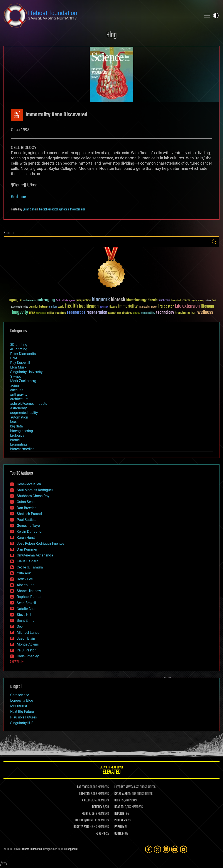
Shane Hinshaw (29, 591)
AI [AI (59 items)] (21, 301)
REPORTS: (120, 814)
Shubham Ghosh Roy (33, 496)
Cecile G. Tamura (30, 567)
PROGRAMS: (121, 820)
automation (19, 417)
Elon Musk (18, 367)
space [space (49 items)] (137, 313)
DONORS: (97, 807)
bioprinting (19, 444)
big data (17, 426)
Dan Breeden (27, 508)
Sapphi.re (73, 849)
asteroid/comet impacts (29, 404)
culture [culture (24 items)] (208, 301)
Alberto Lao (26, 585)
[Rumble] (184, 849)
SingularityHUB (22, 723)
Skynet (15, 376)
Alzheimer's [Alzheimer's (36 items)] (29, 301)
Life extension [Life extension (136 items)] (187, 306)
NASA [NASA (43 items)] (32, 313)
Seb (20, 626)
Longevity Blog (22, 700)
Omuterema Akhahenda (35, 555)
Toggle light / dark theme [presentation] (216, 15)
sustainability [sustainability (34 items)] (148, 313)
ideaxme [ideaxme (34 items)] (113, 307)
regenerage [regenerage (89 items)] (76, 313)
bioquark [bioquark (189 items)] (101, 300)
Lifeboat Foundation (31, 849)
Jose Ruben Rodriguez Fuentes (41, 543)
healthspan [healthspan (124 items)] (89, 306)
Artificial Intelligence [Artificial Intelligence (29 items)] (66, 301)
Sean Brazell (26, 603)
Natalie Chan (27, 609)
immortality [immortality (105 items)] (128, 306)
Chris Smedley (28, 656)
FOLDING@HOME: (85, 820)
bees (14, 422)
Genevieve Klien (29, 484)
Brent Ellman (27, 621)
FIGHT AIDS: (88, 814)
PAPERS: (119, 827)
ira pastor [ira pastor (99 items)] (166, 306)
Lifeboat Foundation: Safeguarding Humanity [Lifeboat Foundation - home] (101, 15)
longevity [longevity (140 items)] (20, 312)
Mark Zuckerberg (23, 381)
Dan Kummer (27, 549)
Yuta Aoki (24, 573)
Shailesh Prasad (29, 514)
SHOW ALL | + (17, 662)
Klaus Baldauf (28, 561)
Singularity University (26, 372)
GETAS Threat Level (111, 771)
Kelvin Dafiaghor (30, 531)
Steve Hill (24, 615)
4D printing (19, 349)
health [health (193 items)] (72, 306)
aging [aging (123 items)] (14, 300)
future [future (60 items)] (43, 307)
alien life (17, 390)
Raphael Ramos (29, 597)
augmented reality (24, 413)
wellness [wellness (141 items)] (205, 312)
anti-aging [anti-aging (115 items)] (46, 300)
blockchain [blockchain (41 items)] (164, 301)
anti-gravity (19, 395)
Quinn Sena (29, 210)
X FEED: (86, 801)
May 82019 (17, 115)
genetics (64, 210)
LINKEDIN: (85, 794)
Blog (111, 35)
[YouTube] (175, 849)
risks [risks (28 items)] (119, 313)
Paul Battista (27, 520)
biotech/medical (49, 210)
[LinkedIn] (166, 849)
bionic (15, 440)
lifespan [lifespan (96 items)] (207, 306)
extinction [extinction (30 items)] (34, 307)
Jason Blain (26, 638)
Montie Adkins (28, 644)
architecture (19, 399)
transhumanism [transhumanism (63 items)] (186, 313)
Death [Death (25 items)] (214, 301)
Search (214, 242)
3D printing (19, 345)
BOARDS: (119, 807)
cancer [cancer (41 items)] (186, 301)
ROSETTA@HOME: (83, 827)
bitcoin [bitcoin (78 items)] (153, 300)
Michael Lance (28, 633)
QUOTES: (119, 834)
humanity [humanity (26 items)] (104, 307)
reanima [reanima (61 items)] (61, 313)
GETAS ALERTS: (123, 794)
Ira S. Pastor (26, 650)
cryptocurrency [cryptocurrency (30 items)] (198, 301)
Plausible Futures (24, 717)
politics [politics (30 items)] (51, 313)
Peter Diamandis (23, 354)
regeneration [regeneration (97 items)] (97, 313)
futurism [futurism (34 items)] (53, 307)
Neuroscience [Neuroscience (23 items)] (41, 313)
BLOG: (117, 801)
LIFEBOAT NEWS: (124, 787)
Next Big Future (22, 712)
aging (15, 385)
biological (18, 435)
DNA (14, 358)
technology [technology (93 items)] (165, 313)
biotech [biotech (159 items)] (118, 300)
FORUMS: (101, 834)
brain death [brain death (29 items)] (176, 301)
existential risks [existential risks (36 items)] (19, 307)
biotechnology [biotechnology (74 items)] (136, 300)
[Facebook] (149, 849)
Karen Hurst (26, 538)
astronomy (19, 408)
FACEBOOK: (83, 787)
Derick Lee (25, 579)
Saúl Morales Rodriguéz (35, 490)
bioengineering (22, 431)
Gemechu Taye (28, 526)
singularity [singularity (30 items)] (127, 313)
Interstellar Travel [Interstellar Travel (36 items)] (148, 307)
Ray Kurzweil (20, 363)
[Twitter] (157, 849)
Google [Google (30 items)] (61, 307)
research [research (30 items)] (112, 313)
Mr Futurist (19, 706)
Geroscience (20, 695)
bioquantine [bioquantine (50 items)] (84, 300)
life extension (78, 210)
